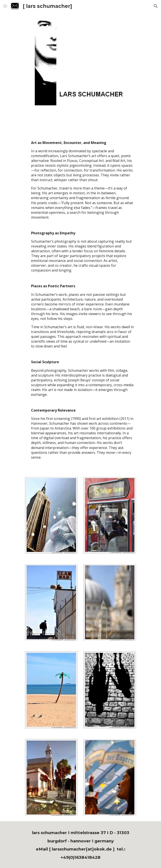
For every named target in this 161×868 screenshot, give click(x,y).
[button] (5, 6)
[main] (80, 300)
